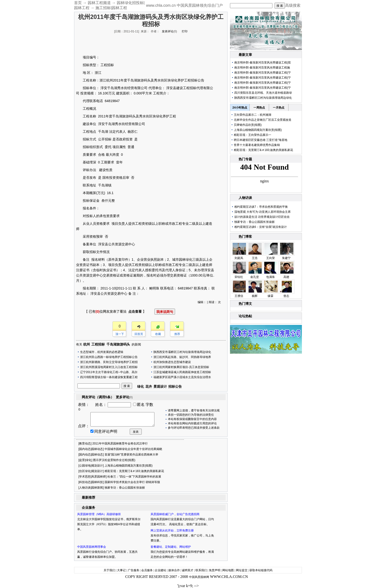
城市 (176, 259)
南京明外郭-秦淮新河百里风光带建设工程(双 (263, 63)
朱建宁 (286, 258)
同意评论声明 (106, 431)
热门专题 (245, 159)
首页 (78, 3)
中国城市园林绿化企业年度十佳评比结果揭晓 (133, 449)
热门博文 (245, 304)
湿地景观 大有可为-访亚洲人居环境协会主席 (262, 212)
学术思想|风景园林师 (92, 477)
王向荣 (270, 258)
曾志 (286, 296)
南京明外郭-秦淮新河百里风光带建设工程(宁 (263, 73)
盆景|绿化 (85, 460)
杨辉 (255, 296)
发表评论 (168, 31)
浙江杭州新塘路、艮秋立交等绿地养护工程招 (109, 362)
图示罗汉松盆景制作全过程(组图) (114, 460)
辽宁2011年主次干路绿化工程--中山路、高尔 (109, 372)
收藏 (158, 334)
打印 (185, 31)
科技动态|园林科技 (91, 482)
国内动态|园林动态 (91, 449)
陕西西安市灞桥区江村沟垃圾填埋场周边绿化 (182, 352)
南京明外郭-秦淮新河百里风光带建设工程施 (262, 68)
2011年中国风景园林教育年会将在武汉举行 (120, 444)
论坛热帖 (245, 316)
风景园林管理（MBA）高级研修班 (99, 514)
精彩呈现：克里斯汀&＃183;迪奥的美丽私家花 (134, 471)
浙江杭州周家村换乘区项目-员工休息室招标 (181, 367)
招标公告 (175, 386)
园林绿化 (186, 259)
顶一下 (120, 334)
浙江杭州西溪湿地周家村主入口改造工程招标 (109, 367)
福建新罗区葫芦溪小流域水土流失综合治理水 (182, 377)
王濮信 (239, 296)
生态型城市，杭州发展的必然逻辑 (102, 352)
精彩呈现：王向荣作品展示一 (253, 135)
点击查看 (135, 311)
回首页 (139, 334)
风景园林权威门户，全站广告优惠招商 (175, 514)
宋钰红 (239, 277)
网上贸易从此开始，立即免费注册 (172, 530)
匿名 (141, 405)
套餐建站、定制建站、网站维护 (171, 547)
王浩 (255, 258)
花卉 (149, 386)
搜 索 (280, 6)
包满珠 (270, 277)
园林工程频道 (99, 3)
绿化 (174, 80)
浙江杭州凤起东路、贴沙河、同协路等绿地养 (182, 357)
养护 (181, 80)
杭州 (87, 344)
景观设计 (160, 386)
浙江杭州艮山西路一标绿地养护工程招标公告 (109, 357)
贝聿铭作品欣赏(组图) (248, 125)
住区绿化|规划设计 (91, 471)
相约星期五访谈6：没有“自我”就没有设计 (261, 227)
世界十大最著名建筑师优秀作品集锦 (257, 145)
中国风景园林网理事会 (92, 547)
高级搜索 (293, 5)
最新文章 (245, 55)
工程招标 (98, 344)
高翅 (286, 277)
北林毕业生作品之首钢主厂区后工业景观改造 (263, 120)
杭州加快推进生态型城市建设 (172, 362)
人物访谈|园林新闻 (91, 488)
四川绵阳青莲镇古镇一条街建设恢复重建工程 (109, 377)
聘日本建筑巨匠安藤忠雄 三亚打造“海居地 (261, 140)
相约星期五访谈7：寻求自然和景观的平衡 (261, 207)
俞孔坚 (255, 277)
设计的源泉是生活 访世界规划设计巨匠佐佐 (262, 217)
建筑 (119, 93)
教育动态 (85, 444)
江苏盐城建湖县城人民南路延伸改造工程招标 (182, 372)
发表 (136, 432)
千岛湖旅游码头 (118, 344)
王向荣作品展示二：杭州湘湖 (253, 115)
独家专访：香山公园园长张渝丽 (125, 488)
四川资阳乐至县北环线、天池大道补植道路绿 (263, 93)
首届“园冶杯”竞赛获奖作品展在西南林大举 (131, 455)
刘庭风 (239, 258)
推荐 (177, 334)
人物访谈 (245, 198)
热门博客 (245, 236)
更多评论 (124, 397)
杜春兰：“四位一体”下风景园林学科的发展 (134, 477)
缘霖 (270, 296)
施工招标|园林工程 (111, 8)
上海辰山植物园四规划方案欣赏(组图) (129, 466)
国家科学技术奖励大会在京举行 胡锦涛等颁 (132, 482)
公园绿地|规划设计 (91, 466)
